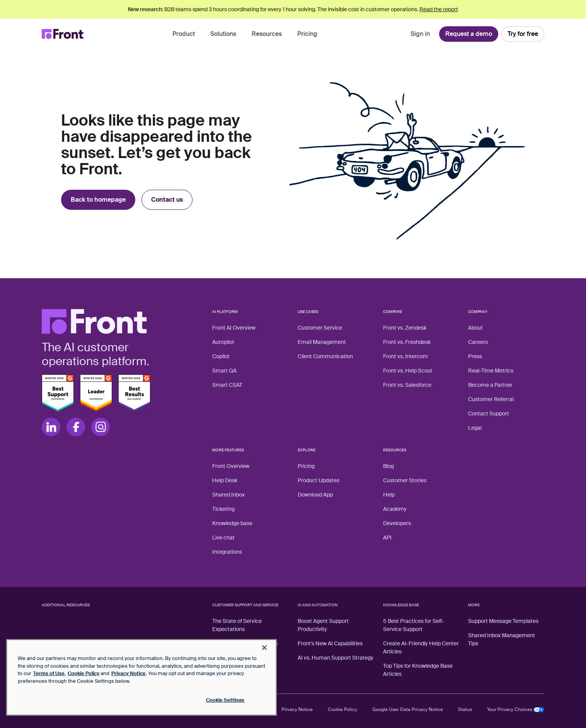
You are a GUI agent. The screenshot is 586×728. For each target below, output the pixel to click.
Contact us (167, 200)
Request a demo (469, 34)
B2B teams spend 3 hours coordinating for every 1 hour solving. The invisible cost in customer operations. (293, 9)
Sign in (420, 34)
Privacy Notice (297, 709)
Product (184, 34)
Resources (267, 34)
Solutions (223, 34)
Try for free (523, 34)
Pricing (307, 34)
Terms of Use (49, 673)
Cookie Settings (225, 700)
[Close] (264, 648)
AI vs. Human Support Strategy (336, 658)
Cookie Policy (342, 709)
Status (465, 709)
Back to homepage (98, 200)
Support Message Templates (503, 621)
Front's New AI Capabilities (330, 643)
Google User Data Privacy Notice (408, 709)
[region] (141, 677)
